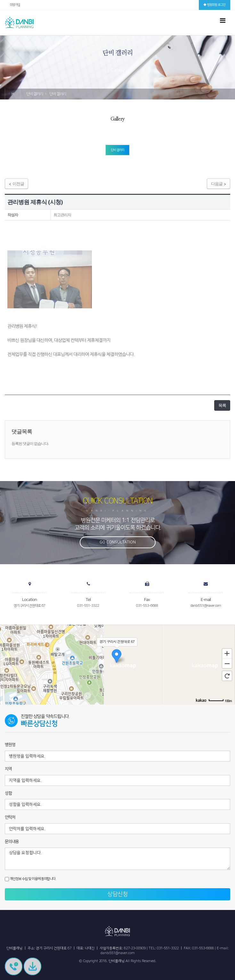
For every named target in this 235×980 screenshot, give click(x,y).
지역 (8, 769)
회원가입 (15, 5)
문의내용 (12, 842)
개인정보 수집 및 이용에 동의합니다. (30, 879)
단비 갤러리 (117, 150)
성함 (8, 793)
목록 (222, 405)
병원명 (10, 745)
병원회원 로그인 (215, 5)
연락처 (10, 817)
